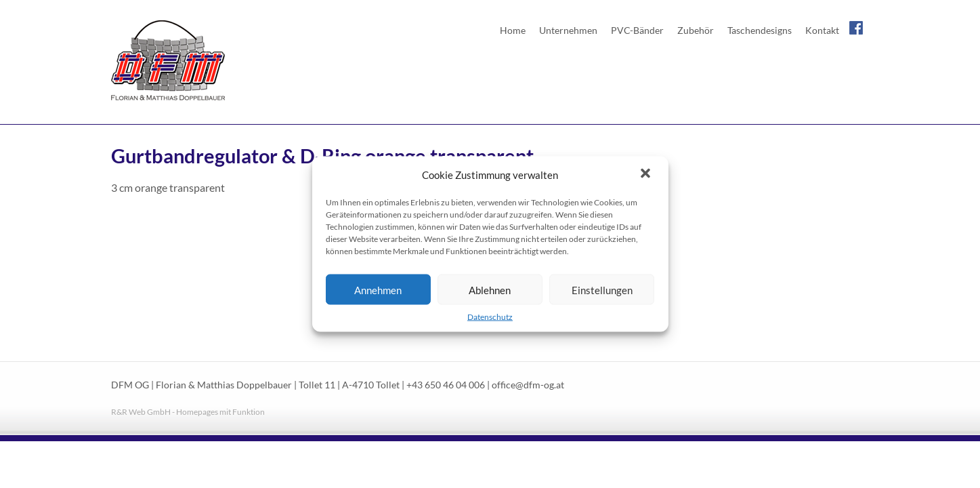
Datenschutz (490, 317)
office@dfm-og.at (528, 385)
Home (513, 30)
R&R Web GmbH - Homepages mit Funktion (188, 412)
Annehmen (378, 289)
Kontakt (822, 30)
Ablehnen (490, 289)
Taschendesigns (760, 30)
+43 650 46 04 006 (446, 385)
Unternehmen (568, 30)
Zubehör (696, 30)
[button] (647, 175)
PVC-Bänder (637, 30)
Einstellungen (602, 289)
